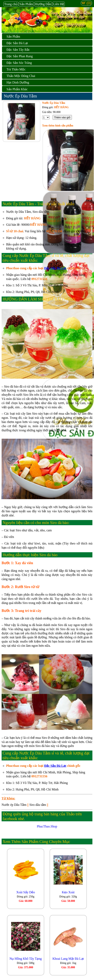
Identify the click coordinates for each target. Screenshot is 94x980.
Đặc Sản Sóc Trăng (19, 63)
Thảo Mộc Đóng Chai (21, 76)
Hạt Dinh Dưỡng (18, 82)
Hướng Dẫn (43, 4)
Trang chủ (11, 4)
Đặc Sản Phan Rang (20, 56)
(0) (86, 3)
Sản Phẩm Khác (17, 89)
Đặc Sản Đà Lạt (17, 43)
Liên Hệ (59, 4)
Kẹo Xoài (68, 892)
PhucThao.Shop (47, 826)
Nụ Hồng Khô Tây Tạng (26, 959)
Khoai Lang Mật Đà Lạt (68, 959)
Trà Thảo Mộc (16, 69)
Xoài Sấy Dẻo (26, 892)
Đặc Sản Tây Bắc (18, 50)
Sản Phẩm (26, 4)
